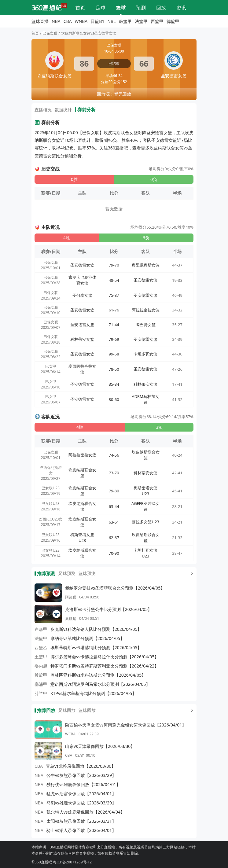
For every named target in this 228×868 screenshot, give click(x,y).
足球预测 (67, 573)
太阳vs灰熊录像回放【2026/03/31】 (81, 821)
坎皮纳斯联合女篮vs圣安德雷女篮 (89, 33)
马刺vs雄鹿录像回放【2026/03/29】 (81, 803)
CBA (68, 21)
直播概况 (43, 110)
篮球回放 (87, 710)
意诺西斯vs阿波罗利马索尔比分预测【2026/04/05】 (100, 684)
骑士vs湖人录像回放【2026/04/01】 (81, 830)
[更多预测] (191, 573)
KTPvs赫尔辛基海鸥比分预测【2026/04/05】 (93, 693)
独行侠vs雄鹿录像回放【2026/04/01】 (83, 784)
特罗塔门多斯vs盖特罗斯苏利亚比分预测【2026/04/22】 (105, 666)
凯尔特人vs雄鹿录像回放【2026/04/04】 (86, 812)
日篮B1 (97, 21)
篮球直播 (121, 8)
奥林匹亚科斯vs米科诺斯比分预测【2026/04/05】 (98, 675)
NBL (111, 21)
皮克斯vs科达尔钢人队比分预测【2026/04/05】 (96, 629)
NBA (56, 21)
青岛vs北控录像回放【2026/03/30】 (81, 766)
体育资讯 (181, 8)
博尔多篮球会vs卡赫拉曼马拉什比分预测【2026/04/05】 (105, 657)
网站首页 (80, 8)
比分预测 (141, 8)
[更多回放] (191, 710)
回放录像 (161, 8)
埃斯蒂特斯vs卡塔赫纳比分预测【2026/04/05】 (96, 647)
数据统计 (63, 110)
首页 (35, 33)
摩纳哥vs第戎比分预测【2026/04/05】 (87, 638)
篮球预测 (87, 573)
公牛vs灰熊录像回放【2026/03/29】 (81, 775)
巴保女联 (50, 33)
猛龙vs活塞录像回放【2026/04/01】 (81, 794)
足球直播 (101, 8)
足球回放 (67, 710)
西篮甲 (157, 21)
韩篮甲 (125, 21)
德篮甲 (173, 21)
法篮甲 (141, 21)
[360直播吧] (47, 8)
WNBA (81, 21)
